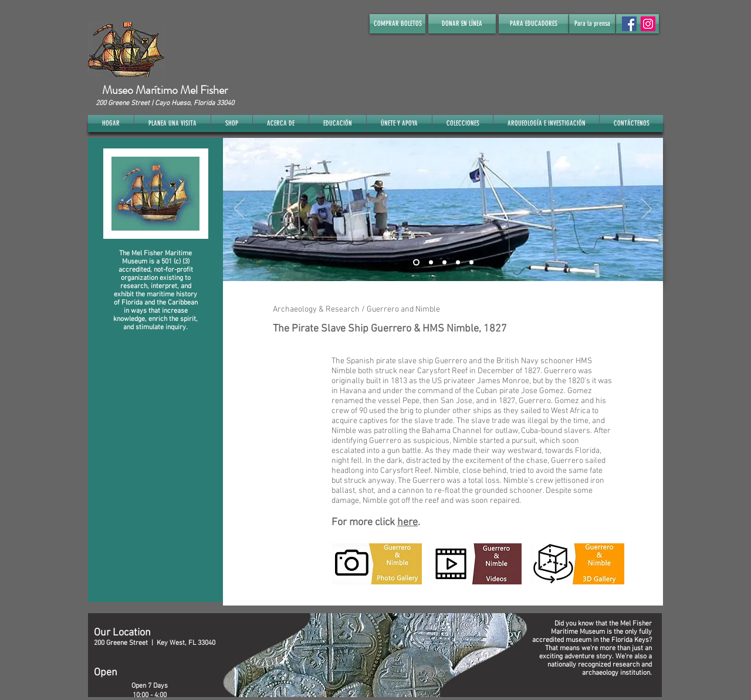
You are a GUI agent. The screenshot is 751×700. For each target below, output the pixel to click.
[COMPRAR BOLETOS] (398, 24)
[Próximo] (647, 209)
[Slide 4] (458, 262)
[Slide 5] (471, 262)
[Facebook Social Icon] (629, 24)
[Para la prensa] (592, 24)
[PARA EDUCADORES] (534, 24)
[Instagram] (648, 24)
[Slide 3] (444, 262)
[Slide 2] (431, 262)
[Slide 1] (416, 262)
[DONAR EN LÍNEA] (462, 24)
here (407, 523)
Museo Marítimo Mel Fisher (165, 90)
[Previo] (239, 209)
